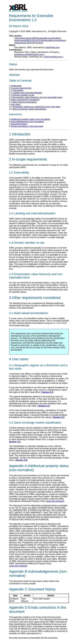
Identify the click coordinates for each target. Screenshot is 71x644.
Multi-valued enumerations (25, 102)
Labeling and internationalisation (27, 93)
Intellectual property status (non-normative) (31, 119)
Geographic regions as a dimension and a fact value (36, 107)
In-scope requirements (21, 88)
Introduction (16, 86)
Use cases (16, 104)
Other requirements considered (25, 100)
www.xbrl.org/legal (55, 502)
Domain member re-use (23, 95)
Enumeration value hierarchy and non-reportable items (38, 97)
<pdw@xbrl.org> (52, 47)
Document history (19, 124)
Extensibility (18, 90)
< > (37, 53)
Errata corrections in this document (27, 126)
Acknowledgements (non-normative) (27, 122)
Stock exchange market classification (29, 109)
